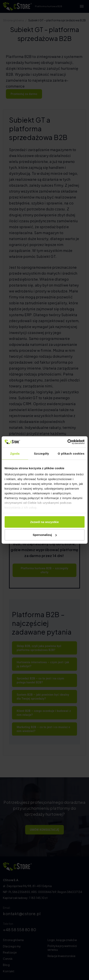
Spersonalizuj (45, 535)
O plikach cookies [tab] (71, 453)
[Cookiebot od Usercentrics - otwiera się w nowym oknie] (67, 442)
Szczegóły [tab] (42, 453)
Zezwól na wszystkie (45, 522)
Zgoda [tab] (15, 453)
